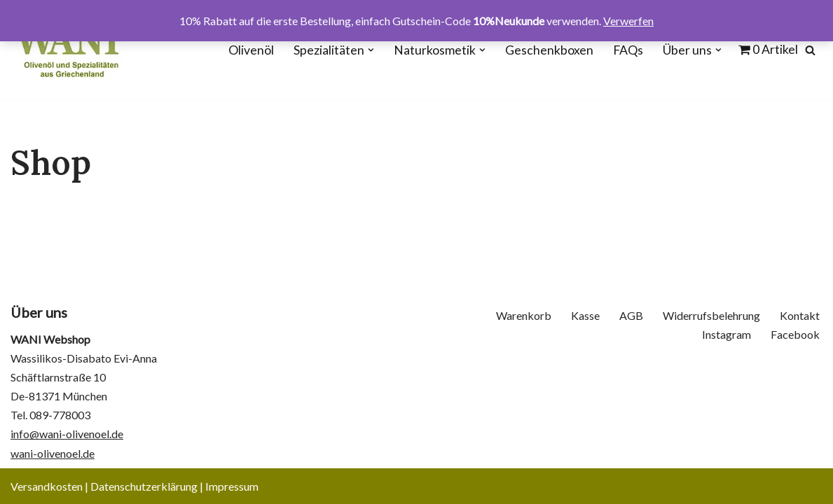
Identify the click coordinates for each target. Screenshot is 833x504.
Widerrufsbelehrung (711, 315)
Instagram (727, 334)
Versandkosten (47, 486)
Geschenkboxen (549, 50)
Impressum (232, 486)
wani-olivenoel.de (53, 453)
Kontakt (800, 315)
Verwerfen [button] (628, 21)
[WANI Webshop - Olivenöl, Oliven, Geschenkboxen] (68, 50)
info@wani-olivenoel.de (67, 434)
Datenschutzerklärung (144, 486)
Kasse (585, 315)
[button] (371, 50)
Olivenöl (251, 50)
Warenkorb (524, 315)
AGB (631, 315)
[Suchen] (810, 50)
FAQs (628, 50)
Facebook (795, 334)
